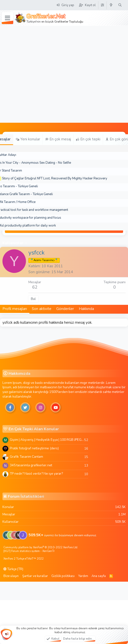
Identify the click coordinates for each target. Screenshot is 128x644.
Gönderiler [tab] (65, 309)
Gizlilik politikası (63, 576)
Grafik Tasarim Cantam (26, 457)
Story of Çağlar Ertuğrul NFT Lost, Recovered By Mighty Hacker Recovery (55, 178)
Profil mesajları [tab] (15, 309)
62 (35, 287)
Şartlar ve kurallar (35, 576)
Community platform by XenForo (41, 547)
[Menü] (7, 18)
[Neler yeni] (111, 5)
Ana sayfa (99, 576)
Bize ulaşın (11, 576)
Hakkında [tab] (86, 309)
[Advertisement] (46, 74)
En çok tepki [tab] (88, 139)
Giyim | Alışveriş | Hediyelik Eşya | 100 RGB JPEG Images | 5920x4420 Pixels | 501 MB (47, 440)
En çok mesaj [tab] (58, 139)
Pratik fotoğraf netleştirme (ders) (34, 448)
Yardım (83, 576)
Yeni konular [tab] (28, 139)
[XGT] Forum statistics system (29, 551)
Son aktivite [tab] (42, 309)
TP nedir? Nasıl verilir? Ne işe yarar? (36, 474)
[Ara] (120, 5)
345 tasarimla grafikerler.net (31, 465)
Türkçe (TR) (13, 569)
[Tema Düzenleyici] (102, 5)
